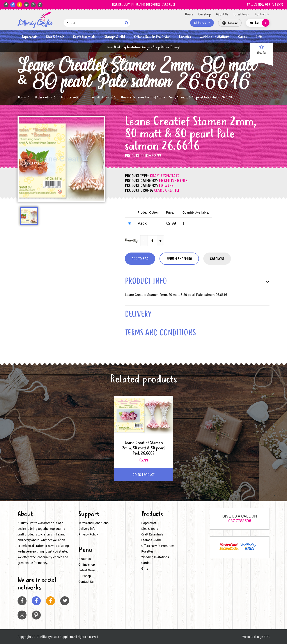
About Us (222, 14)
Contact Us (262, 14)
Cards (242, 37)
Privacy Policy (88, 534)
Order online (43, 97)
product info (146, 282)
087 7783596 (240, 521)
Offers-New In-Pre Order (152, 37)
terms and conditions (160, 333)
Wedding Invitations (214, 37)
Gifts (259, 37)
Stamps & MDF (115, 37)
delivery (138, 315)
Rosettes (185, 37)
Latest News (242, 14)
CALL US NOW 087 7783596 (265, 5)
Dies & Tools (55, 37)
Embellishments (101, 97)
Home (189, 14)
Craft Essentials (84, 37)
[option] (61, 159)
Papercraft (30, 37)
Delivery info (87, 529)
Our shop (205, 14)
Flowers (126, 97)
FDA (267, 637)
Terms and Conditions (93, 523)
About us (85, 559)
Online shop (87, 564)
